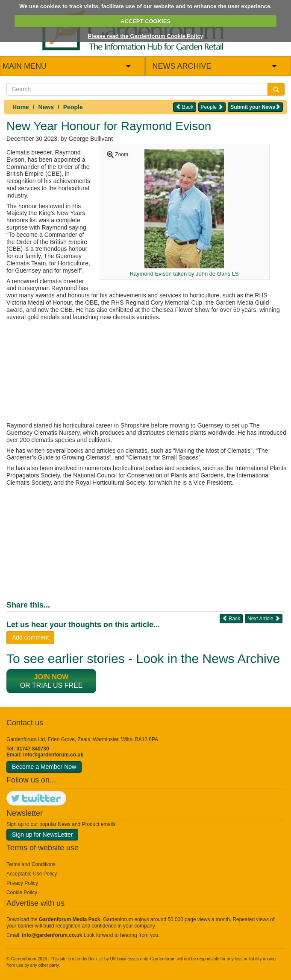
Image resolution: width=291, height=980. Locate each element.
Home (21, 107)
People (73, 107)
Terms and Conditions (31, 864)
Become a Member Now (44, 767)
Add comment (30, 637)
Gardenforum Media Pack (69, 919)
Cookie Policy (22, 893)
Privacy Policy (22, 883)
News (46, 107)
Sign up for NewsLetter (42, 835)
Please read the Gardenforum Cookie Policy (145, 36)
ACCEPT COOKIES (145, 21)
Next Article (264, 618)
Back (185, 107)
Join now (51, 677)
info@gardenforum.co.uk (53, 755)
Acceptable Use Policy (32, 874)
